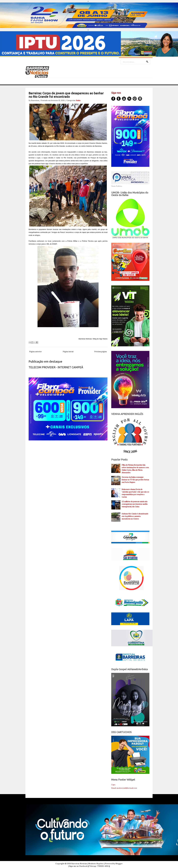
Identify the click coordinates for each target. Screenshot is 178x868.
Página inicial (68, 352)
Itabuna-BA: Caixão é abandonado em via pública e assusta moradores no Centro (135, 516)
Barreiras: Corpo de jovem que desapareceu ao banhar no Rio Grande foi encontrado (66, 95)
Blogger (119, 864)
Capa (113, 785)
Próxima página (101, 352)
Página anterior (35, 352)
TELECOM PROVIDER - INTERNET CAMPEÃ (56, 367)
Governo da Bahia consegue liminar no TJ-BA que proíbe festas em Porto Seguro (135, 480)
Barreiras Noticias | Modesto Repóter (88, 864)
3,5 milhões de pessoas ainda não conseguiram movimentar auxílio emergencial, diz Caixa (135, 504)
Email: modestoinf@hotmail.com (124, 788)
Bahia (78, 100)
